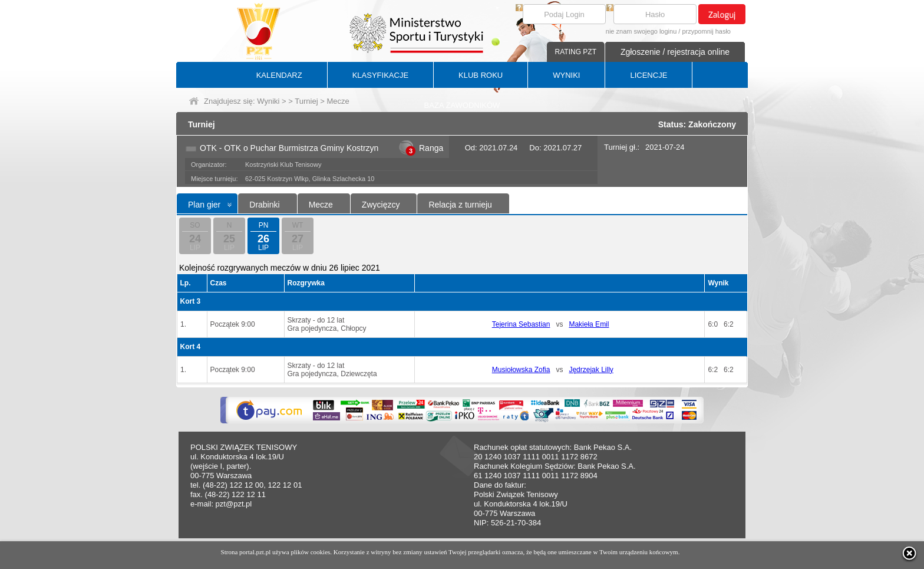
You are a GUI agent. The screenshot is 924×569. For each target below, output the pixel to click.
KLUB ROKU (481, 75)
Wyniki (268, 101)
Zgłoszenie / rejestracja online (675, 52)
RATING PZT (576, 52)
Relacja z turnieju (460, 205)
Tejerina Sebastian (521, 324)
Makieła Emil (589, 324)
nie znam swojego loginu (641, 31)
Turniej (306, 101)
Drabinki (264, 205)
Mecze (321, 205)
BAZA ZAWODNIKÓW (462, 105)
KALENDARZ (279, 75)
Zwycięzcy (381, 205)
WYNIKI (566, 75)
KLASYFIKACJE (380, 75)
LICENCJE (649, 75)
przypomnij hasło (706, 31)
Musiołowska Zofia (521, 370)
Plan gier (204, 205)
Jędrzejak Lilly (591, 370)
